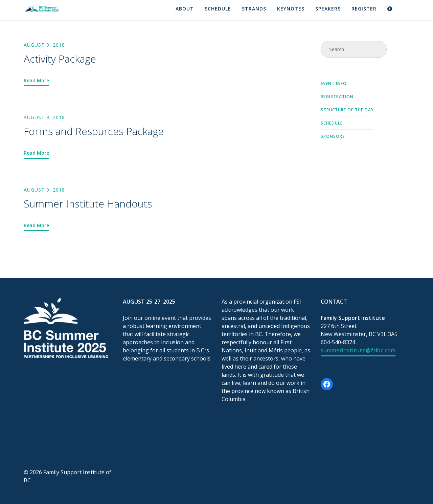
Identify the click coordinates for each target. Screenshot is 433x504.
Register (364, 9)
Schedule (218, 9)
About (185, 9)
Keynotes (291, 9)
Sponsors (333, 137)
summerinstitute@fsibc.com (358, 350)
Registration (337, 97)
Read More (36, 80)
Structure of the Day (347, 110)
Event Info (334, 84)
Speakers (328, 9)
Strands (254, 9)
